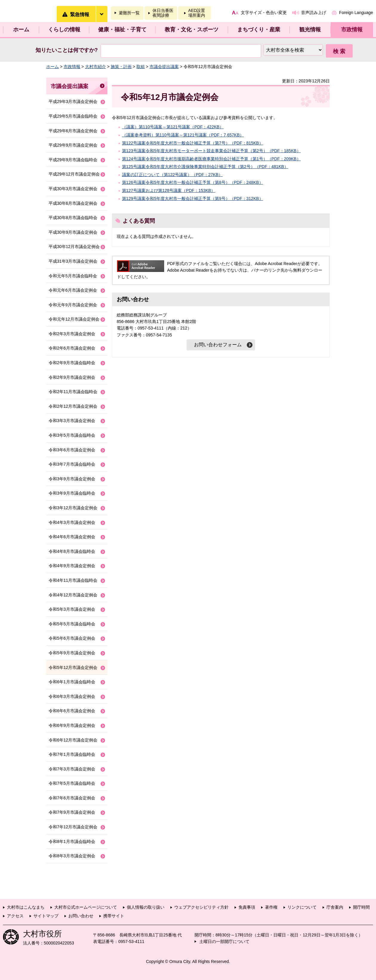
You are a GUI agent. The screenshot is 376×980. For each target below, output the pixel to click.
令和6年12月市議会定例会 (73, 740)
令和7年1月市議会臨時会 (72, 754)
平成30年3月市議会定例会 (73, 189)
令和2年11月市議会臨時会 (73, 392)
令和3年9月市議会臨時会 (72, 493)
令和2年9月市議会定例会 (72, 377)
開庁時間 (361, 907)
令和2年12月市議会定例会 (73, 406)
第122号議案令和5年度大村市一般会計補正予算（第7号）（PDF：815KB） (193, 143)
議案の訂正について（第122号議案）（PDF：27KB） (172, 175)
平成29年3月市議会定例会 (73, 101)
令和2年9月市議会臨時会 (72, 363)
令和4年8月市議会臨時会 (72, 551)
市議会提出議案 (164, 67)
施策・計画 (121, 67)
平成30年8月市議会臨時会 (73, 218)
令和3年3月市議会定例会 (72, 421)
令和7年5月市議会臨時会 (72, 783)
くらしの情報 (64, 30)
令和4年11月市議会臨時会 (73, 580)
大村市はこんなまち (26, 907)
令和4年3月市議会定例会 (72, 522)
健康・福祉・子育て (122, 30)
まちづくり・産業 (259, 30)
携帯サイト (114, 916)
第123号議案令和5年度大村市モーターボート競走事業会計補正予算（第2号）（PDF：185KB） (211, 151)
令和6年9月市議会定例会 (72, 725)
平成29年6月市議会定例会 (73, 131)
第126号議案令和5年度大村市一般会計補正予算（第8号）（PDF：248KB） (193, 182)
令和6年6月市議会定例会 (72, 711)
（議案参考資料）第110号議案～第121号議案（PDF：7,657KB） (183, 135)
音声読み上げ (314, 13)
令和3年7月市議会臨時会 (72, 464)
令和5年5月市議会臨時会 (72, 624)
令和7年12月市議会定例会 (73, 827)
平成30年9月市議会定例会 (73, 232)
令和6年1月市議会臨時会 (72, 682)
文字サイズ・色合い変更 (264, 13)
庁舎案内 (335, 907)
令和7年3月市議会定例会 (72, 769)
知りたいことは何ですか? (67, 50)
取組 (141, 67)
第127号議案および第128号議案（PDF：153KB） (169, 190)
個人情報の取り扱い (146, 907)
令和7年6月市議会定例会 (72, 798)
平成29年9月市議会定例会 (73, 145)
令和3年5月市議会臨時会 (72, 435)
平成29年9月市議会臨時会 (73, 160)
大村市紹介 (95, 67)
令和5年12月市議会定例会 (73, 667)
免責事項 (247, 907)
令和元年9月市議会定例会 (73, 305)
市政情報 (352, 30)
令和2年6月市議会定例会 (72, 348)
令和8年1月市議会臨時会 (72, 841)
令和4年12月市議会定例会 (73, 595)
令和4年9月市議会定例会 (72, 566)
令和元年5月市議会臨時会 (73, 276)
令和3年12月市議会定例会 (73, 508)
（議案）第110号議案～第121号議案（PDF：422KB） (173, 127)
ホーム (21, 30)
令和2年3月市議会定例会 (72, 334)
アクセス (15, 916)
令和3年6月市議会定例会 (72, 450)
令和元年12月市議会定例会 (74, 319)
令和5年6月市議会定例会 (72, 638)
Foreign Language (356, 13)
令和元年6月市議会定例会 (73, 290)
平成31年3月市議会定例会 (73, 261)
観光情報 (310, 30)
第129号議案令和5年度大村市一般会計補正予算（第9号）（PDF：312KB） (193, 199)
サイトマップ (46, 916)
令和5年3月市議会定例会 (72, 609)
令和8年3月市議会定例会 (72, 856)
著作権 (271, 907)
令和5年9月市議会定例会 (72, 653)
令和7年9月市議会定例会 (72, 812)
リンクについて (302, 907)
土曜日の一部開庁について (224, 941)
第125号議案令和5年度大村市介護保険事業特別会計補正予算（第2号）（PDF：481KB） (205, 167)
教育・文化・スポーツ (192, 30)
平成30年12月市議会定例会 (74, 247)
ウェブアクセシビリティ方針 (201, 907)
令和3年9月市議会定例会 (72, 479)
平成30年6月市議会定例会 (73, 203)
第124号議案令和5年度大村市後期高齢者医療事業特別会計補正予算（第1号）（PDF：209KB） (211, 159)
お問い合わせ (81, 916)
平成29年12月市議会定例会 (74, 174)
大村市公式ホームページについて (86, 907)
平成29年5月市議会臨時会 (73, 116)
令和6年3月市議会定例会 (72, 696)
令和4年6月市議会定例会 (72, 537)
